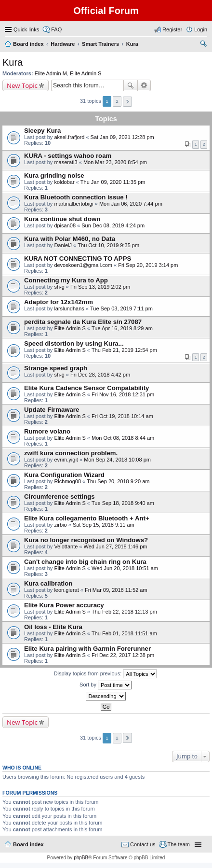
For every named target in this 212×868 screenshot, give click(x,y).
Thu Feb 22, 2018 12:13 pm (124, 612)
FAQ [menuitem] (56, 29)
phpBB (81, 858)
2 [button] (117, 101)
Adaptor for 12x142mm (59, 302)
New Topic (22, 85)
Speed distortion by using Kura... (74, 343)
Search (131, 85)
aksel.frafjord (69, 137)
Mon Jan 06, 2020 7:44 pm (131, 204)
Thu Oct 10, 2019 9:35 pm (108, 245)
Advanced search (144, 85)
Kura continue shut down (62, 219)
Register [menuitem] (172, 29)
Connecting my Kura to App (66, 280)
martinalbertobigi (73, 204)
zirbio (60, 525)
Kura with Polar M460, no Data (70, 239)
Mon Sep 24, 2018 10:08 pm (117, 460)
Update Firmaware (52, 410)
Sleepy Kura (42, 131)
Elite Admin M (51, 73)
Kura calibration (48, 583)
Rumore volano (47, 431)
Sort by (106, 685)
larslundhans (69, 308)
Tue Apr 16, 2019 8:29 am (122, 328)
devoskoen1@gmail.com (83, 265)
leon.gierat (66, 590)
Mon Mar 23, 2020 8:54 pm (115, 162)
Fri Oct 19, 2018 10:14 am (122, 416)
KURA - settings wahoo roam (68, 156)
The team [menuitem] (179, 844)
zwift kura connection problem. (71, 453)
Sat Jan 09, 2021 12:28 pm (122, 137)
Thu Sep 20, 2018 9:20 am (118, 481)
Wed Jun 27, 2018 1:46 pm (116, 546)
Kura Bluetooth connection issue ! (76, 197)
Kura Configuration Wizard (64, 475)
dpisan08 (65, 225)
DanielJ (63, 245)
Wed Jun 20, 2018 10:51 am (125, 568)
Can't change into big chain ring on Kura (85, 562)
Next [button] (127, 102)
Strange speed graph (56, 368)
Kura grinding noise (54, 175)
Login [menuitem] (201, 29)
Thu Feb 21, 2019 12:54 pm (124, 350)
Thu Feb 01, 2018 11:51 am (124, 633)
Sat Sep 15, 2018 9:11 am (104, 525)
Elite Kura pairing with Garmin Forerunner (87, 649)
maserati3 (66, 162)
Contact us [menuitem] (143, 844)
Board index (28, 844)
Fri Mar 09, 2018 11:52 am (116, 590)
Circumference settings (60, 497)
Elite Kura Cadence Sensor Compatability (86, 388)
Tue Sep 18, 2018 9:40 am (123, 503)
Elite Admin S (86, 73)
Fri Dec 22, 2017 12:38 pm (123, 655)
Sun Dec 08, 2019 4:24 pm (113, 225)
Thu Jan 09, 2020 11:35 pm (113, 182)
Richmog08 (67, 481)
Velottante (66, 546)
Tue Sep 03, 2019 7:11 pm (121, 308)
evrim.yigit (66, 460)
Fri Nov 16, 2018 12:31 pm (123, 394)
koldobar (64, 182)
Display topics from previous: (106, 674)
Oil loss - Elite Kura (53, 627)
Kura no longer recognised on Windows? (86, 540)
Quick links (26, 29)
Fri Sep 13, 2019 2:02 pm (100, 287)
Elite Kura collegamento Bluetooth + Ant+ (87, 518)
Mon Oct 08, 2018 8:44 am (123, 438)
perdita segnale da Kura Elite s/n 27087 (83, 322)
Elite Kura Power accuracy (64, 605)
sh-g (59, 287)
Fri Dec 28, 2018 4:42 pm (100, 375)
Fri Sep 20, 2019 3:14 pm (148, 265)
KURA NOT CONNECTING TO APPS (78, 259)
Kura (13, 62)
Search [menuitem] (203, 45)
